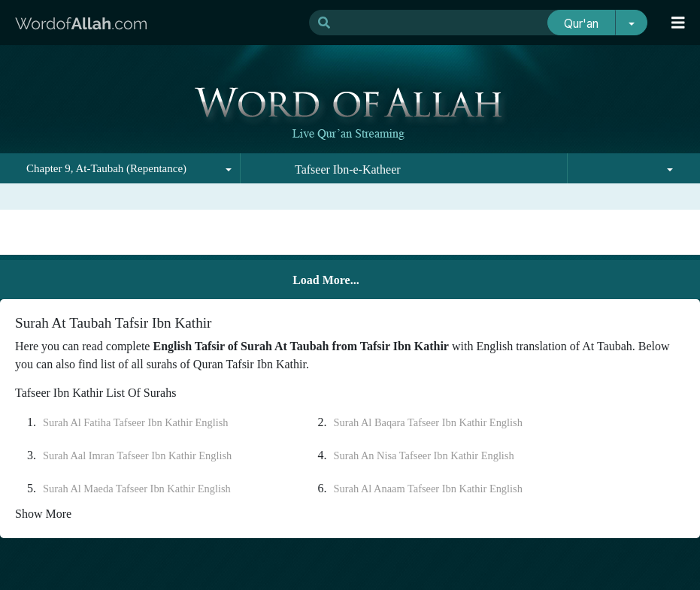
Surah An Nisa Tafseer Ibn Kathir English (424, 455)
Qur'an (581, 24)
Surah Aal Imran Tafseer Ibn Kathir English (137, 455)
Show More (43, 514)
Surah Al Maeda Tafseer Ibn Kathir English (137, 489)
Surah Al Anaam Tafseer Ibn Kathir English (428, 489)
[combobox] (120, 168)
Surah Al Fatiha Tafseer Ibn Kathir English (136, 422)
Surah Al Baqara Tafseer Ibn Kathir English (428, 422)
